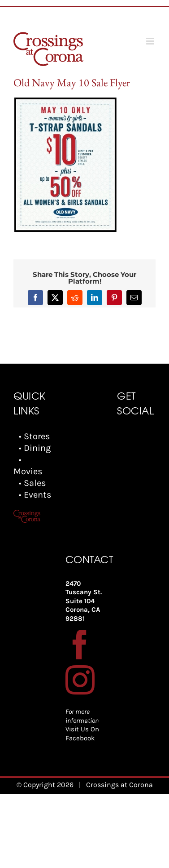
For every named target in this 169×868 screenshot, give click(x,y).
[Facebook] (80, 644)
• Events (35, 495)
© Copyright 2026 (45, 785)
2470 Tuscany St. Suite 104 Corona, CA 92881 (84, 601)
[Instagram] (80, 680)
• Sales (32, 483)
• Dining (35, 448)
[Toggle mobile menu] (151, 41)
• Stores (35, 436)
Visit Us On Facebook (82, 734)
